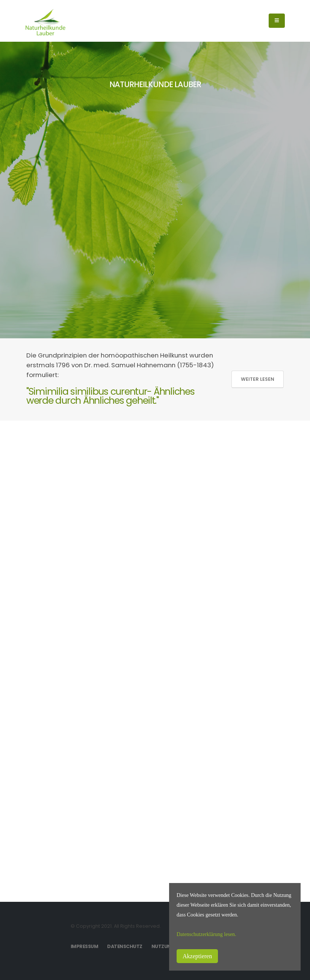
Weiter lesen (258, 379)
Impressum (85, 946)
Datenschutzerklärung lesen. (206, 934)
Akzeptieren (197, 956)
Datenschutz (125, 946)
